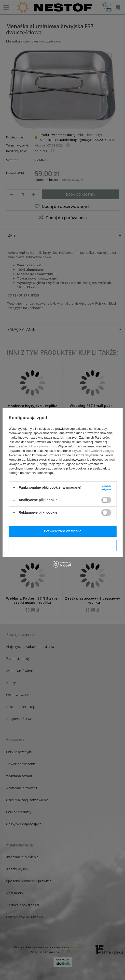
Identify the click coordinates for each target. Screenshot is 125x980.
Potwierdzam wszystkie (63, 531)
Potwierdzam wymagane (62, 545)
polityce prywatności (42, 446)
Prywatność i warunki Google (93, 451)
